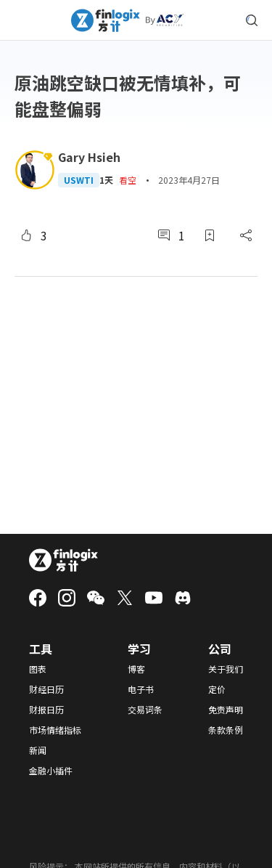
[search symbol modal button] (252, 20)
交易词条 (145, 710)
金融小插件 (51, 771)
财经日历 (46, 689)
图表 (38, 669)
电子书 (141, 689)
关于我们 (226, 669)
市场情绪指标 (55, 730)
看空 (128, 180)
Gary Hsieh (89, 157)
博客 (136, 669)
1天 (106, 180)
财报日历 (46, 710)
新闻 (38, 750)
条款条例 (226, 730)
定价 (217, 689)
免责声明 (226, 710)
